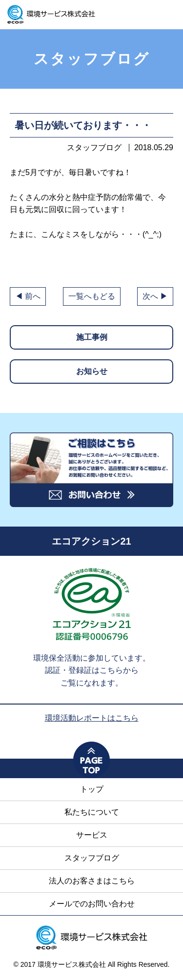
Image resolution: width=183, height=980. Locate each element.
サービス (92, 835)
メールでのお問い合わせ (92, 904)
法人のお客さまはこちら (92, 881)
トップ (92, 789)
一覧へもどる (92, 296)
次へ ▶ (155, 296)
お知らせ (92, 371)
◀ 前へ (28, 296)
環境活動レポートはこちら (92, 718)
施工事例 (92, 337)
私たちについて (92, 812)
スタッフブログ (92, 858)
